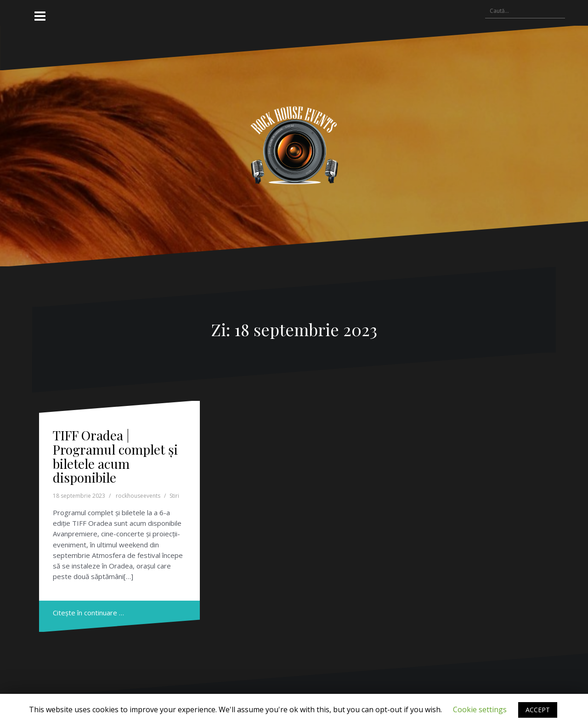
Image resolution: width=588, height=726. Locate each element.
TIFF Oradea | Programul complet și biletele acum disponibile (115, 456)
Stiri (174, 496)
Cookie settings (480, 709)
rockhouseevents (138, 496)
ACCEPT (538, 710)
